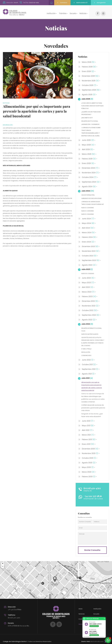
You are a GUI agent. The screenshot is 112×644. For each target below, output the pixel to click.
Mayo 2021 (88, 423)
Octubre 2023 (90, 253)
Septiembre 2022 (91, 312)
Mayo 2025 (89, 142)
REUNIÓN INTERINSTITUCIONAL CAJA (92, 327)
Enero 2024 (89, 239)
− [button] (3, 564)
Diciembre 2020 (91, 446)
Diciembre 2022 (91, 298)
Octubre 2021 (90, 362)
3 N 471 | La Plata (15, 607)
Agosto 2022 (89, 317)
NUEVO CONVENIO (88, 205)
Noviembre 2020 (91, 451)
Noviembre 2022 (91, 303)
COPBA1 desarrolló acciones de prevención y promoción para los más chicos (93, 405)
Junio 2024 (89, 216)
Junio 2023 (89, 275)
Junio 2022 (88, 357)
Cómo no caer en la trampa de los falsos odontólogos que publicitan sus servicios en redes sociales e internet (93, 395)
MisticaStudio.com (97, 639)
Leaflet (95, 595)
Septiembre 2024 (91, 179)
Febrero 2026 (90, 64)
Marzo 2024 (89, 230)
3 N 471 (16, 3)
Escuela (96, 611)
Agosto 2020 (89, 460)
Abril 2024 (89, 225)
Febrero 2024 (90, 234)
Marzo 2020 (89, 469)
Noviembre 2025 (91, 78)
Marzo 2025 (89, 151)
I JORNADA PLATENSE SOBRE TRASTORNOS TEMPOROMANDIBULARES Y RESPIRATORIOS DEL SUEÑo (91, 129)
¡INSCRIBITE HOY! (87, 115)
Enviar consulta (92, 547)
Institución (97, 606)
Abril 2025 (88, 147)
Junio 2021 (88, 418)
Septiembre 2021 (91, 366)
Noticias (82, 611)
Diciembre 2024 (91, 165)
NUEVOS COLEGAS (88, 271)
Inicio (81, 606)
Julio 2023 (87, 267)
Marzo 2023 (89, 289)
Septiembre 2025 (91, 87)
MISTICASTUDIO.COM (87, 637)
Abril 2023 (88, 285)
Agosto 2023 (89, 262)
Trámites (97, 616)
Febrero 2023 (90, 294)
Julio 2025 (87, 96)
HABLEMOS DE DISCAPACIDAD (91, 196)
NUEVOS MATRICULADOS (90, 331)
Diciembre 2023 (91, 244)
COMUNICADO (86, 353)
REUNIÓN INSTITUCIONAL (90, 118)
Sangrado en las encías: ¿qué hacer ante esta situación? (92, 412)
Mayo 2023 (89, 280)
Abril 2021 (88, 427)
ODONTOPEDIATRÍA (88, 192)
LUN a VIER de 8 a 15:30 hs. (19, 623)
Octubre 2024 (90, 175)
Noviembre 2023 (91, 248)
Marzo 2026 (89, 59)
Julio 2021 (87, 375)
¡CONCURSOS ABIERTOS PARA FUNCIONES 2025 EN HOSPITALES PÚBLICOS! (92, 103)
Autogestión (100, 3)
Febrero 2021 (89, 437)
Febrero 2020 (89, 474)
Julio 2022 (87, 321)
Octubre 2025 (90, 83)
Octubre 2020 (90, 455)
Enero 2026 (89, 69)
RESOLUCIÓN (86, 349)
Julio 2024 (88, 188)
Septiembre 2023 (91, 258)
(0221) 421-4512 (34, 3)
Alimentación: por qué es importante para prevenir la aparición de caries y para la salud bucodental (92, 384)
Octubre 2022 (90, 308)
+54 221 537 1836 (93, 493)
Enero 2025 (89, 161)
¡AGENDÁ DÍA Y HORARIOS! (90, 122)
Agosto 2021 (89, 371)
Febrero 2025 (90, 156)
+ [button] (3, 561)
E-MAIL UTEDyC (87, 346)
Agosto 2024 (89, 184)
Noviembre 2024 (91, 170)
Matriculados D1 (81, 3)
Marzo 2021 (89, 432)
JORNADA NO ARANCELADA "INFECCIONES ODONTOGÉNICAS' (93, 200)
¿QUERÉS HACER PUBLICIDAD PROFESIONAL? (91, 110)
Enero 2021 (89, 441)
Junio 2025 (89, 137)
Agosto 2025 (89, 92)
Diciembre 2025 (91, 73)
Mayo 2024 (89, 221)
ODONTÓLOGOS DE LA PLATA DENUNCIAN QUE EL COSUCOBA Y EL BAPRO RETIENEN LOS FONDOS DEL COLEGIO (93, 339)
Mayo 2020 (88, 465)
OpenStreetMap (102, 595)
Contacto (62, 3)
